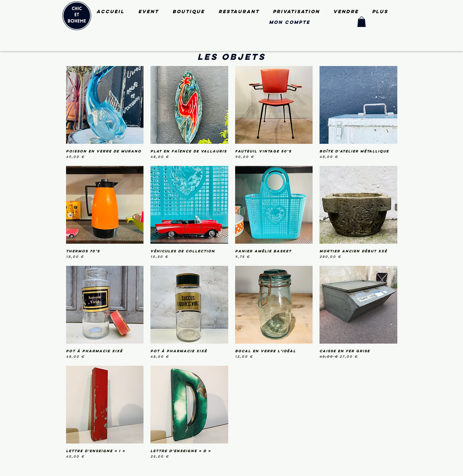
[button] (362, 22)
